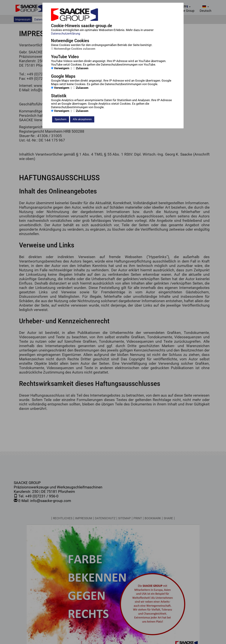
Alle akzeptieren (82, 119)
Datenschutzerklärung (66, 33)
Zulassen (81, 68)
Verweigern (60, 68)
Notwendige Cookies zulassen (73, 49)
